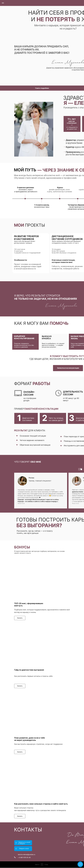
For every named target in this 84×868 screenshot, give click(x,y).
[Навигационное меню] (3, 3)
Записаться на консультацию (68, 368)
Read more (21, 503)
